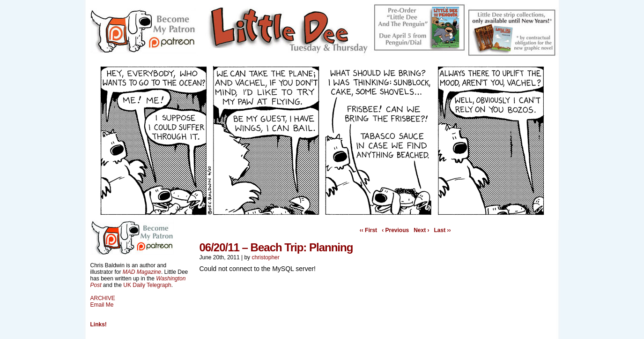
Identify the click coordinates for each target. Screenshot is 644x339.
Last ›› (443, 230)
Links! (99, 324)
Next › (421, 230)
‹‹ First (368, 230)
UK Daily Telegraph (147, 285)
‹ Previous (395, 230)
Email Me (102, 305)
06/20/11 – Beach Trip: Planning (276, 247)
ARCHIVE (103, 298)
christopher (265, 257)
